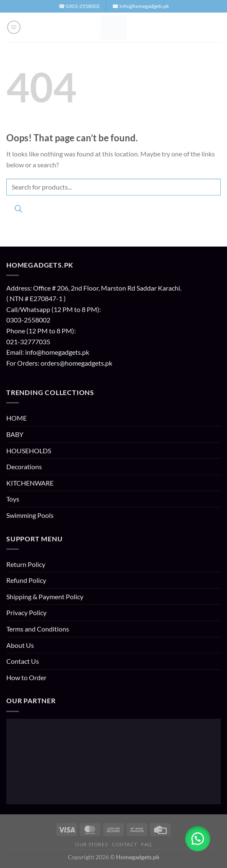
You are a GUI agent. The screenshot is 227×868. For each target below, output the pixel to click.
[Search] (18, 210)
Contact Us (23, 661)
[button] (14, 27)
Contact (124, 844)
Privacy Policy (26, 612)
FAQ (147, 844)
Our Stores (91, 844)
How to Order (26, 677)
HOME (17, 418)
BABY (15, 434)
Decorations (24, 466)
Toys (13, 499)
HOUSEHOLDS (29, 451)
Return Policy (26, 564)
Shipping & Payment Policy (45, 596)
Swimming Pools (30, 515)
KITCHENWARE (30, 483)
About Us (20, 645)
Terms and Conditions (38, 629)
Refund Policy (26, 580)
